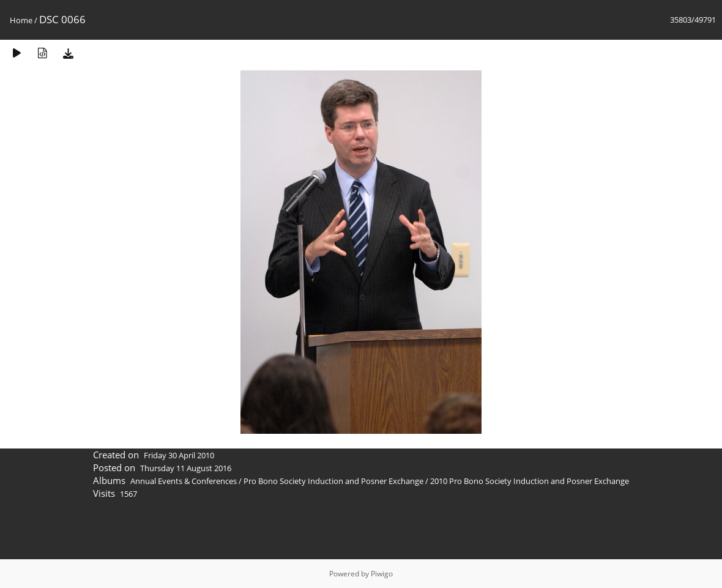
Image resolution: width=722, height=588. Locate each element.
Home (21, 20)
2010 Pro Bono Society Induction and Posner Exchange (530, 481)
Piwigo (382, 574)
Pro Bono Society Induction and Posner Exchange (333, 481)
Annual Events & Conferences (184, 481)
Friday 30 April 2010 (179, 455)
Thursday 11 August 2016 (186, 468)
